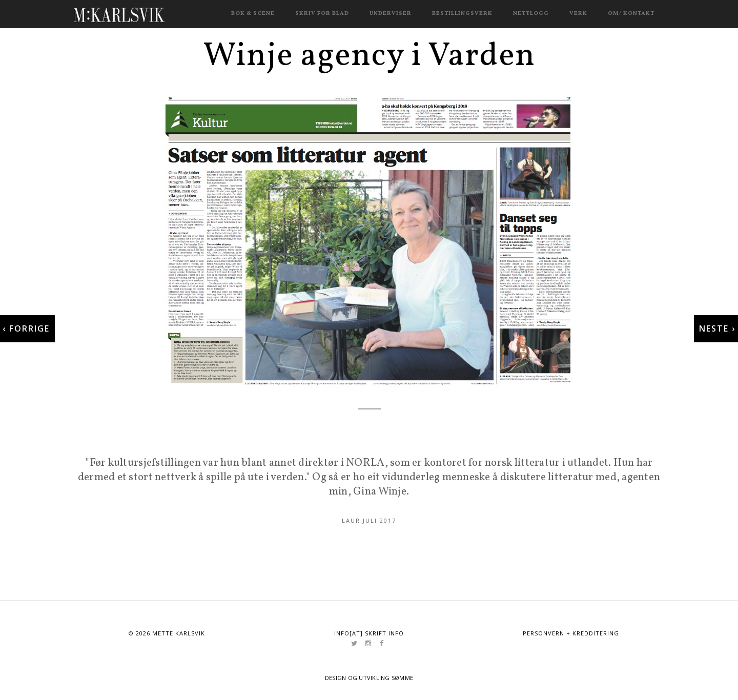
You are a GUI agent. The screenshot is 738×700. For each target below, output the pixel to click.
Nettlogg (531, 14)
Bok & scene (253, 14)
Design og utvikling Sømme (369, 678)
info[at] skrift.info (369, 633)
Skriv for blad (322, 14)
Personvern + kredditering (571, 633)
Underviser (391, 14)
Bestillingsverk (462, 14)
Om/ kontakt (631, 14)
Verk (578, 14)
